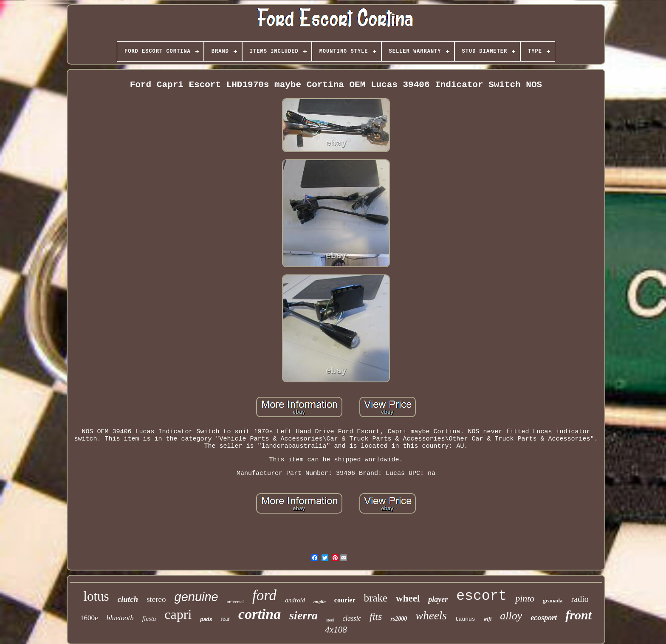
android (295, 600)
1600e (89, 618)
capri (178, 614)
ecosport (544, 618)
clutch (128, 599)
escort (481, 596)
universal (235, 602)
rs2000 (399, 619)
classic (352, 618)
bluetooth (120, 618)
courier (345, 600)
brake (376, 598)
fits (376, 616)
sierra (303, 615)
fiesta (149, 619)
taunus (465, 619)
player (438, 599)
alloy (511, 616)
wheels (431, 616)
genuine (196, 597)
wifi (488, 619)
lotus (96, 596)
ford (264, 595)
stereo (156, 599)
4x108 (336, 630)
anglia (320, 602)
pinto (525, 598)
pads (206, 619)
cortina (260, 614)
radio (580, 599)
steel (330, 620)
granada (553, 600)
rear (225, 619)
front (579, 615)
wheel (408, 598)
